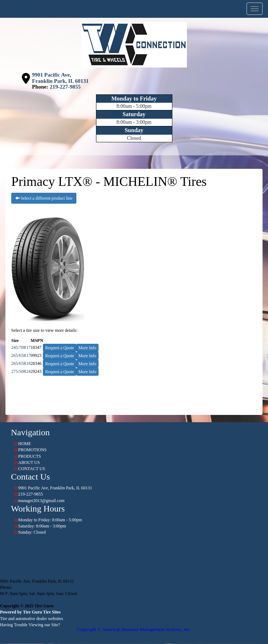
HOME (25, 444)
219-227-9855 (65, 87)
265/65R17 (21, 355)
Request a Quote (59, 348)
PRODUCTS (30, 456)
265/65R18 (21, 363)
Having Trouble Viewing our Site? (30, 625)
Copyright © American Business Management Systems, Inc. (134, 629)
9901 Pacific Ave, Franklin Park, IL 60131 (60, 78)
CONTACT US (32, 469)
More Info (87, 348)
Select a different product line (44, 198)
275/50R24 (21, 371)
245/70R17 (21, 347)
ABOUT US (29, 462)
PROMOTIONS (32, 450)
